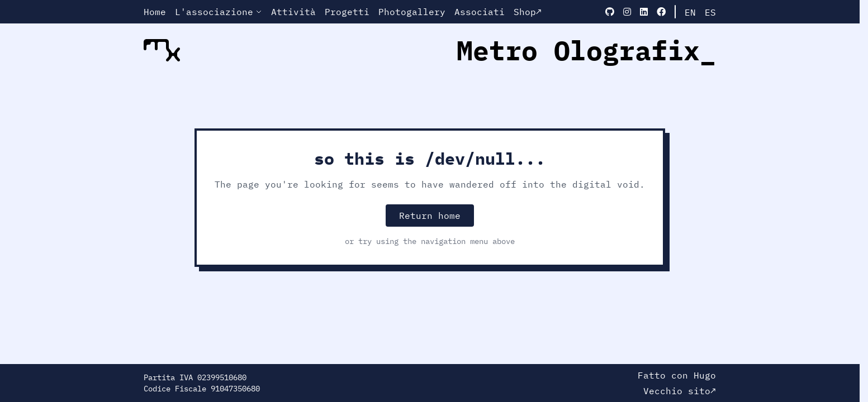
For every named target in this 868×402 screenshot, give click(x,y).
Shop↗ (528, 12)
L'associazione (219, 12)
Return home (430, 216)
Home (155, 12)
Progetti (347, 12)
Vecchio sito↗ (680, 391)
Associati (480, 12)
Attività (293, 12)
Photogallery (412, 12)
